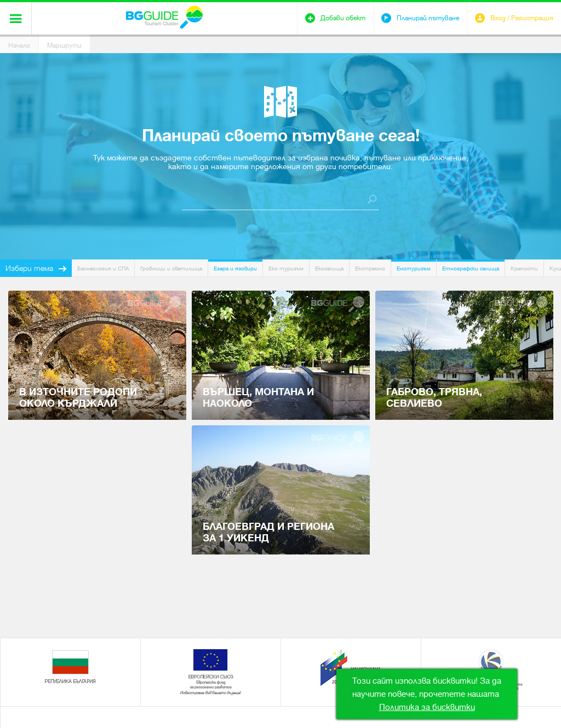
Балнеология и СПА (103, 268)
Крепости (524, 268)
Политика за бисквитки (427, 707)
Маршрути (64, 45)
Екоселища (329, 268)
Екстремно (370, 268)
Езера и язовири (235, 268)
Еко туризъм (286, 268)
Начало (19, 45)
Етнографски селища (471, 268)
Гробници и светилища (171, 268)
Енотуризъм (414, 268)
